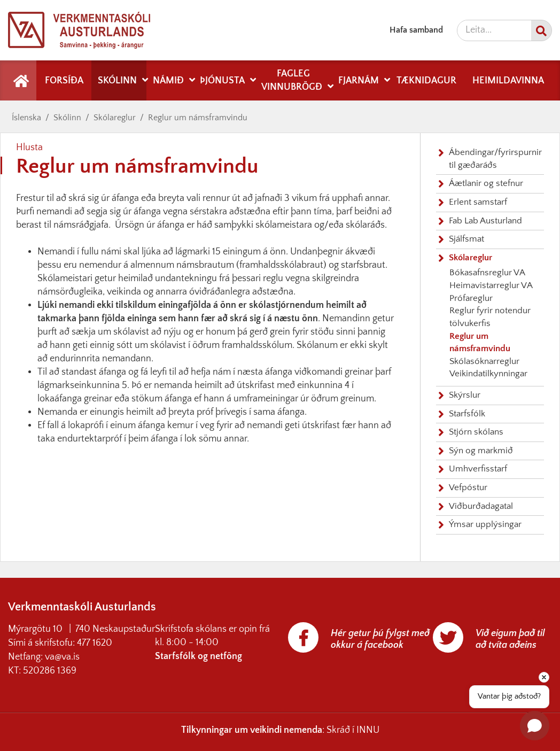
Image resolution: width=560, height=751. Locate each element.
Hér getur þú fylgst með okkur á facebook (380, 639)
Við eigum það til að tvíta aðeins (510, 639)
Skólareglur (115, 118)
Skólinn (67, 118)
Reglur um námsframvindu (198, 118)
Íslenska (26, 118)
